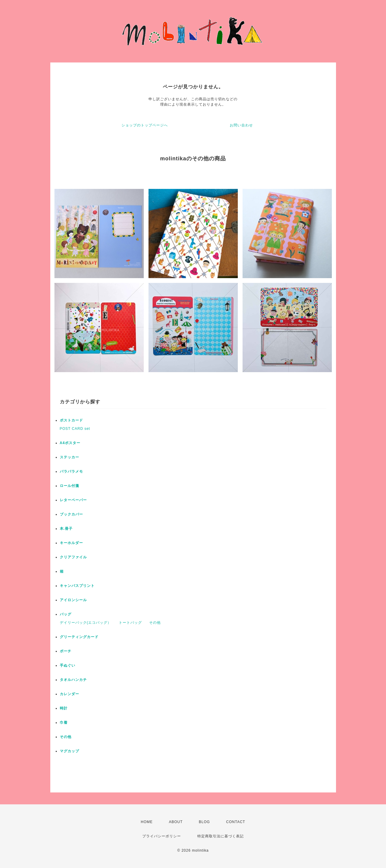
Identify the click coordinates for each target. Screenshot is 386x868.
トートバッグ (130, 623)
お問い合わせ (241, 125)
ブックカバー (71, 514)
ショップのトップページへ (145, 125)
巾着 (64, 723)
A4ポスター (70, 443)
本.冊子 (66, 529)
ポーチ (66, 651)
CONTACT (236, 822)
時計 (64, 708)
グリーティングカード (79, 637)
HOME (147, 822)
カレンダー (69, 694)
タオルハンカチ (73, 680)
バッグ (66, 614)
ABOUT (176, 822)
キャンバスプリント (77, 586)
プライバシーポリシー (162, 836)
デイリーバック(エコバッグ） (86, 623)
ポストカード (71, 420)
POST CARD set (75, 429)
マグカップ (69, 751)
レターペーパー (73, 500)
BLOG (204, 822)
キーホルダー (71, 543)
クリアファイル (73, 557)
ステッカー (69, 457)
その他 (155, 623)
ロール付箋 (69, 486)
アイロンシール (73, 600)
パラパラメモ (71, 471)
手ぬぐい (68, 665)
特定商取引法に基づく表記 (221, 836)
